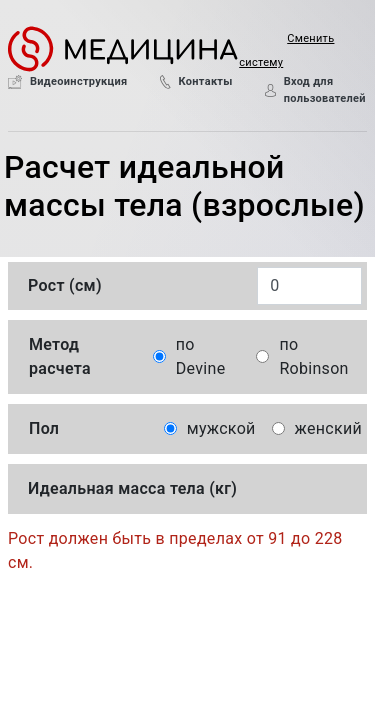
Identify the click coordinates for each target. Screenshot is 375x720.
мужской (221, 428)
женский (328, 428)
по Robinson (313, 356)
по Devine (201, 356)
